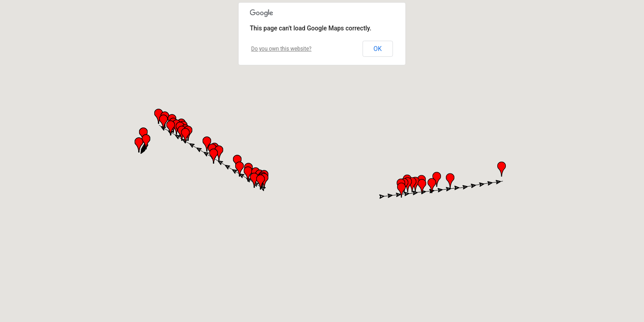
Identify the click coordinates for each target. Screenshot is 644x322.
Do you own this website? (282, 49)
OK (377, 49)
